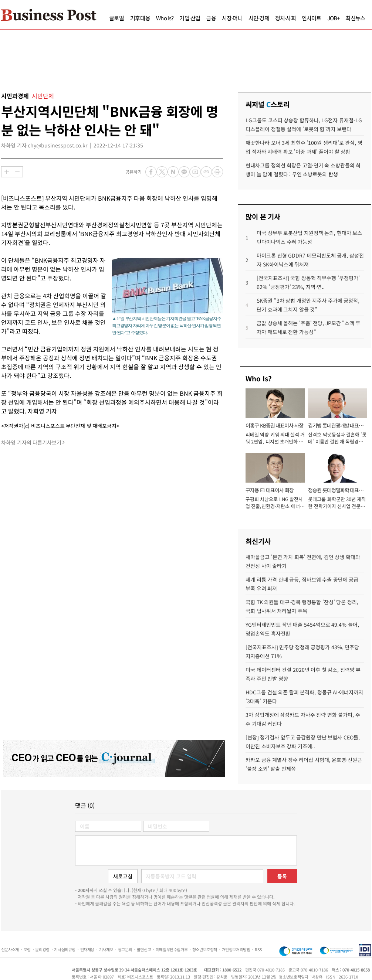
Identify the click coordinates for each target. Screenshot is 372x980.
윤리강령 (42, 949)
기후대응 (140, 18)
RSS (258, 949)
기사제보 (106, 949)
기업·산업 (190, 18)
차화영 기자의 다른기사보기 (31, 442)
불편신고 (144, 949)
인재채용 (87, 949)
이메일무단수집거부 (172, 949)
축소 (17, 172)
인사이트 (312, 18)
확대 (7, 172)
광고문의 (125, 949)
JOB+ (334, 18)
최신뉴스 (355, 18)
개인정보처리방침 (236, 949)
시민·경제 (259, 18)
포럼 (27, 949)
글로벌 (117, 18)
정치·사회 (285, 18)
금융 (211, 18)
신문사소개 (10, 949)
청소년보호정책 (205, 949)
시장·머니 (232, 18)
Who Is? (165, 18)
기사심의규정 (65, 949)
